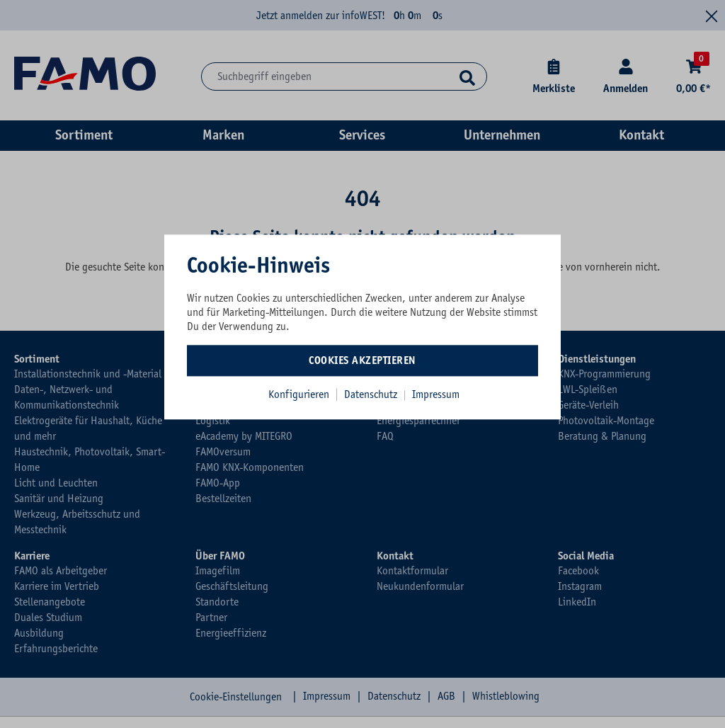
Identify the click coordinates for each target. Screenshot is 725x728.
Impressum (436, 394)
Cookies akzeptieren (362, 360)
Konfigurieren (299, 394)
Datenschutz (372, 394)
